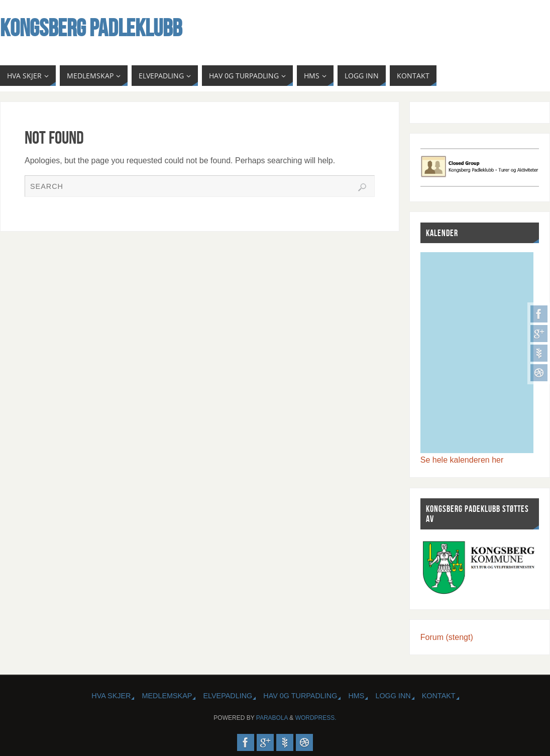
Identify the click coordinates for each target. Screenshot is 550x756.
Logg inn (393, 696)
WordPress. (316, 718)
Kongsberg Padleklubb (91, 28)
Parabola (272, 718)
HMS (356, 696)
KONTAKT (439, 696)
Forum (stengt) (447, 637)
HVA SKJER (111, 696)
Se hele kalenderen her (462, 460)
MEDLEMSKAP (167, 696)
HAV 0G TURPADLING (300, 696)
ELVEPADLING (228, 696)
